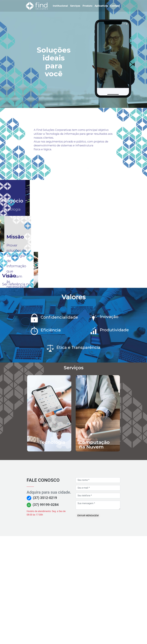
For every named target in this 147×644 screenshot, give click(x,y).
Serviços (76, 6)
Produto (88, 6)
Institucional (61, 6)
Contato (116, 6)
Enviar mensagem (88, 623)
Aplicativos (102, 6)
